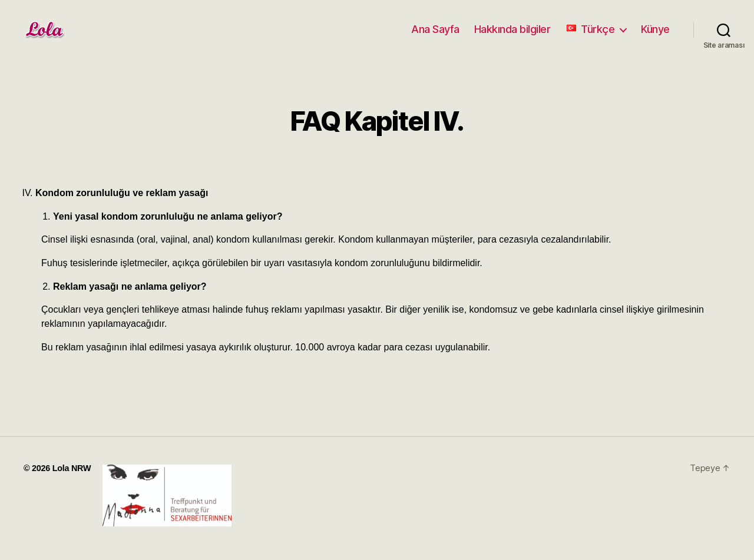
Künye (655, 29)
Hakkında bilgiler (512, 29)
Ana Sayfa (435, 29)
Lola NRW (72, 468)
